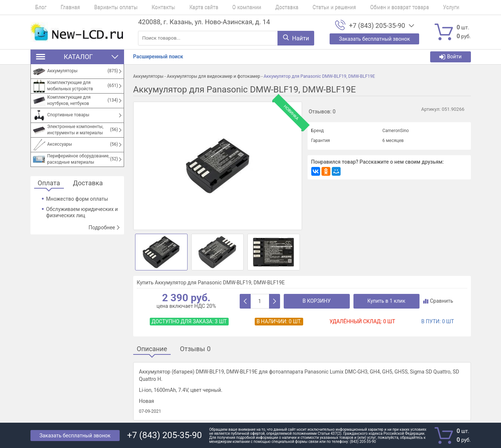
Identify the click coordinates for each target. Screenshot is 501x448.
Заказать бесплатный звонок (75, 436)
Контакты (144, 7)
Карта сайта (179, 7)
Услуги (402, 7)
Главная (60, 7)
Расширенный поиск (158, 57)
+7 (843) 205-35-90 (377, 26)
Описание (152, 349)
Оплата (49, 183)
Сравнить (438, 301)
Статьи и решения (295, 7)
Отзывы (195, 349)
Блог (36, 7)
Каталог (77, 57)
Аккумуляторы (148, 76)
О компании (217, 7)
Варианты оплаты (101, 7)
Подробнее (104, 227)
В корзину (317, 301)
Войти (451, 57)
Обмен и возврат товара (356, 7)
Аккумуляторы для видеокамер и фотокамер (214, 76)
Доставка (253, 7)
